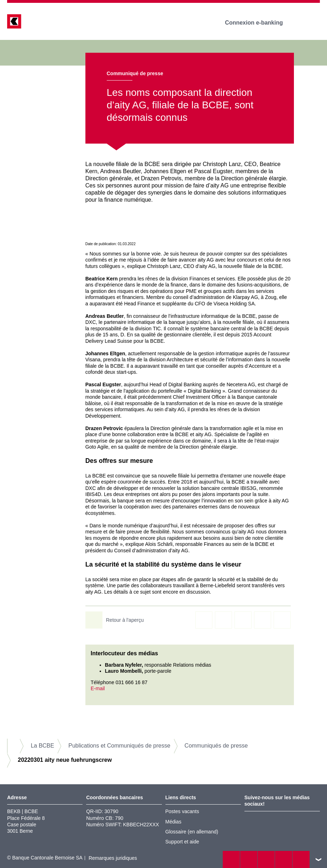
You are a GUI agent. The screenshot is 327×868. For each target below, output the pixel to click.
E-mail (98, 688)
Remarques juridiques (113, 858)
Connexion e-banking (259, 23)
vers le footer (318, 859)
